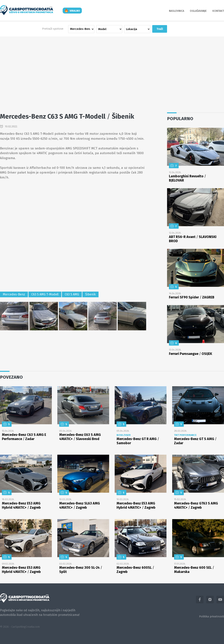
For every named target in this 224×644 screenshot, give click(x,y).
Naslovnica (177, 11)
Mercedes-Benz (14, 294)
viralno (75, 11)
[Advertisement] (112, 71)
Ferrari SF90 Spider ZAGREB (192, 297)
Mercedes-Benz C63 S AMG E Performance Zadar (24, 437)
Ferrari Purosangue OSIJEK (190, 354)
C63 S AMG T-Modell (45, 294)
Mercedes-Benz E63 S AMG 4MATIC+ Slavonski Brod (80, 437)
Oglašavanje (198, 11)
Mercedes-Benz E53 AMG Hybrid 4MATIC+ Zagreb (21, 505)
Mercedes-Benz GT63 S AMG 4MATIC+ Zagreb (196, 505)
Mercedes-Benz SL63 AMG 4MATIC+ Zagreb (80, 505)
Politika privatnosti (212, 616)
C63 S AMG (72, 294)
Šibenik (90, 294)
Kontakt (218, 11)
